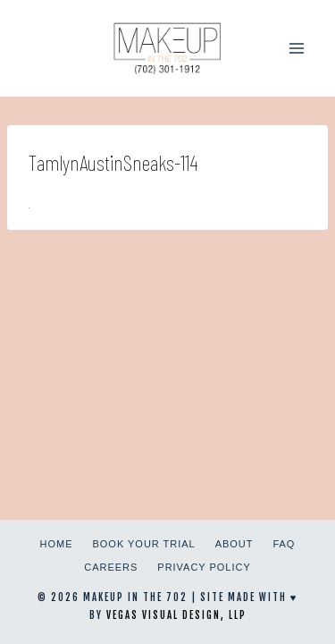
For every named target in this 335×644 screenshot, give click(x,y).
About (234, 544)
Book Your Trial (144, 544)
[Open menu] (296, 48)
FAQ (284, 544)
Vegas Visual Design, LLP (176, 615)
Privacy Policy (204, 567)
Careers (111, 567)
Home (57, 544)
